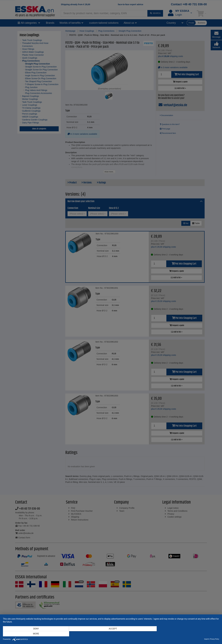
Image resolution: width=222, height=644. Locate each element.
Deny (35, 634)
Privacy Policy (214, 639)
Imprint (207, 639)
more (187, 634)
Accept (111, 634)
